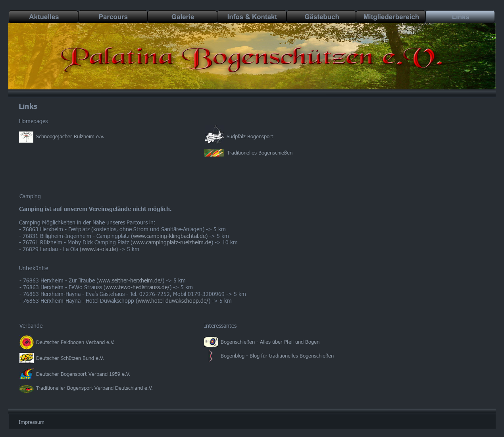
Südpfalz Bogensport (250, 136)
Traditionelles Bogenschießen (260, 153)
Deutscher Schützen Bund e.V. (70, 358)
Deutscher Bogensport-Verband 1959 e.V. (83, 374)
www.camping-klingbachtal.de (169, 236)
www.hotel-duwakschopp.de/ (173, 301)
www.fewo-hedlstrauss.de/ (138, 287)
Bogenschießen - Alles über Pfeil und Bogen (270, 342)
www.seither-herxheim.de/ (130, 280)
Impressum (32, 422)
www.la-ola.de (99, 249)
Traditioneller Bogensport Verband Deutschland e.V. (94, 388)
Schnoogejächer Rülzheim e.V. (70, 136)
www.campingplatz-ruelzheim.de (172, 242)
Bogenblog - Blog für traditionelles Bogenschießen (278, 356)
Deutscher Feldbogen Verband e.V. (75, 342)
